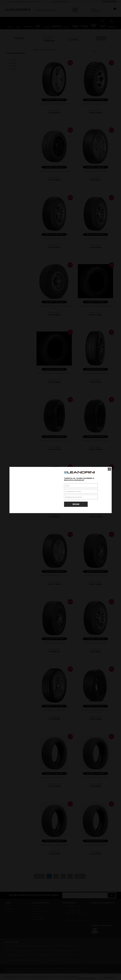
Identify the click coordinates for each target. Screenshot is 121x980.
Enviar (76, 504)
